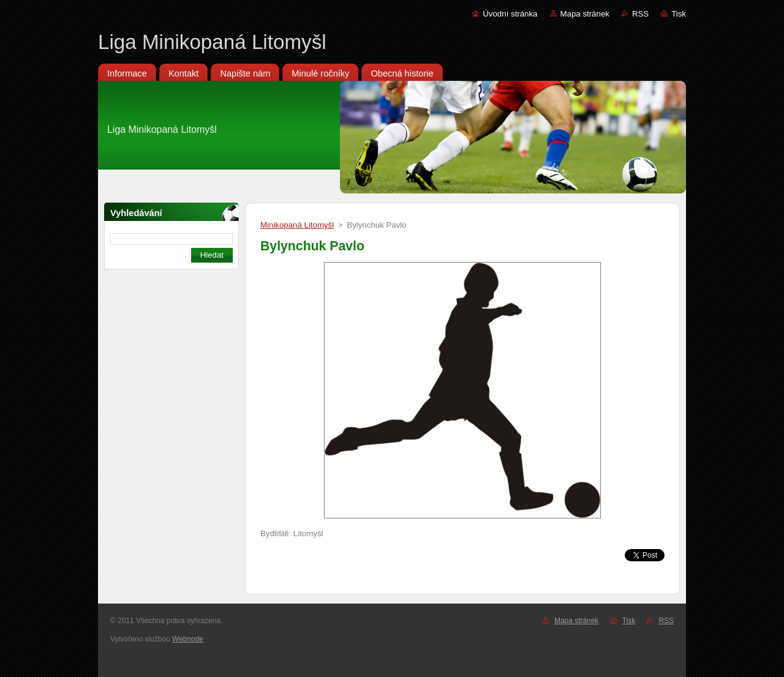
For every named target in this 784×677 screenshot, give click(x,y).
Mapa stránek (585, 14)
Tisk (679, 14)
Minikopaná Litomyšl (297, 225)
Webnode (188, 639)
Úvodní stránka (510, 14)
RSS (640, 14)
